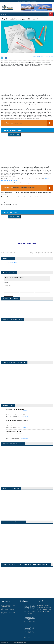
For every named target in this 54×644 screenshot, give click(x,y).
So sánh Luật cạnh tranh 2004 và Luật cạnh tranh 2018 (17, 420)
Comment (6, 283)
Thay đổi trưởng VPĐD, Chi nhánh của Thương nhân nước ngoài (29, 628)
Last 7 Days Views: (42, 607)
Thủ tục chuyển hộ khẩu (11, 426)
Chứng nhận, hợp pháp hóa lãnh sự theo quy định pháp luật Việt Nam (30, 618)
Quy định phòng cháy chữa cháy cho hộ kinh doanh (16, 415)
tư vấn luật (41, 254)
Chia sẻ (3, 56)
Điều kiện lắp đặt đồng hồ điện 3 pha (13, 431)
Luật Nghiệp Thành (12, 263)
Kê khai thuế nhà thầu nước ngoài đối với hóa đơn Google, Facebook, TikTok (21, 437)
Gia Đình (12, 252)
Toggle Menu (5, 14)
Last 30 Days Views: (42, 609)
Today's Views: (41, 605)
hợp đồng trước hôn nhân (42, 252)
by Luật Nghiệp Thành (38, 56)
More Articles (27, 637)
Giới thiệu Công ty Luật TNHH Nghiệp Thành (15, 409)
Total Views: (40, 612)
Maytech (28, 642)
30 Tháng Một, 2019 (48, 56)
